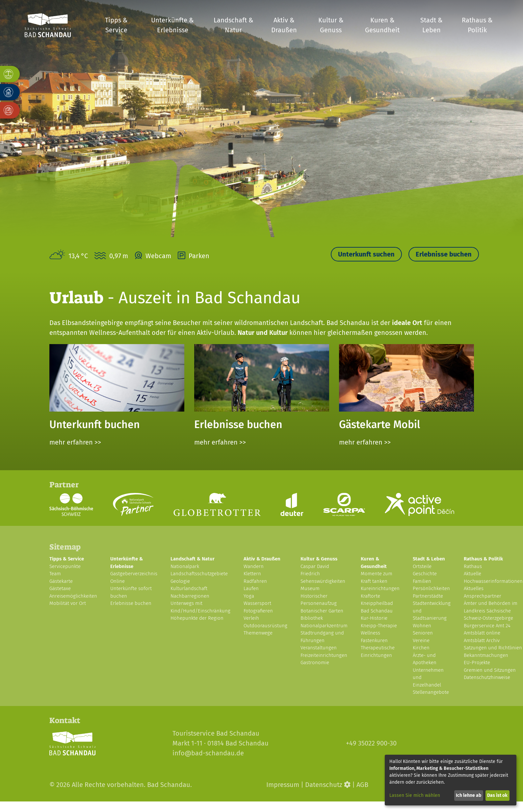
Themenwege (258, 633)
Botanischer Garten (322, 611)
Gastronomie (315, 663)
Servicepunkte (65, 566)
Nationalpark (185, 566)
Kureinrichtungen (380, 588)
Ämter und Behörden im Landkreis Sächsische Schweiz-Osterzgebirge (491, 611)
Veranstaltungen (319, 648)
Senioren (423, 633)
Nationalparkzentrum (324, 626)
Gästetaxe (60, 588)
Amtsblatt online (482, 633)
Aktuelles (474, 588)
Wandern (254, 566)
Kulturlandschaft (189, 588)
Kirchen (421, 648)
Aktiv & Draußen (284, 25)
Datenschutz (324, 785)
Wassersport (257, 603)
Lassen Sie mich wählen (415, 795)
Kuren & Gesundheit (382, 25)
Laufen (251, 588)
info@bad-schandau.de (208, 753)
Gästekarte (61, 581)
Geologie (180, 581)
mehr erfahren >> (75, 442)
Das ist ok (497, 795)
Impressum (283, 785)
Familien (422, 581)
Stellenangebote (431, 692)
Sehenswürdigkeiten (323, 581)
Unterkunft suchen (366, 254)
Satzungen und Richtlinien (493, 648)
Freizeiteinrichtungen (324, 655)
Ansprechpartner (483, 596)
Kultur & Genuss (331, 25)
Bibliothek (312, 618)
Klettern (252, 574)
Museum (310, 588)
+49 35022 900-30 (371, 743)
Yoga (249, 596)
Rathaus (473, 566)
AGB (362, 785)
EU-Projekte (477, 663)
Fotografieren (258, 611)
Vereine (421, 640)
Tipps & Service (116, 25)
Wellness (370, 633)
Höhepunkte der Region (197, 618)
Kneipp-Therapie (379, 626)
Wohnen (422, 626)
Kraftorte (370, 596)
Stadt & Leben (431, 25)
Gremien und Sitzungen (490, 670)
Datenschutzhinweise (487, 677)
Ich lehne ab (469, 795)
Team (55, 574)
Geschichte (425, 574)
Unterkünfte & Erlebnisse (172, 25)
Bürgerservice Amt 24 (487, 626)
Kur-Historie (374, 618)
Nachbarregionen (190, 596)
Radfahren (255, 581)
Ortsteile (422, 566)
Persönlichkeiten (431, 588)
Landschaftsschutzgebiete (199, 574)
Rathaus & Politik (477, 25)
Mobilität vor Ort (68, 603)
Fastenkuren (374, 640)
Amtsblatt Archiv (482, 640)
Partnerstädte (428, 596)
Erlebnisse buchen (444, 254)
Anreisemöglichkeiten (73, 596)
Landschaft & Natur (234, 25)
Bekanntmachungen (486, 655)
